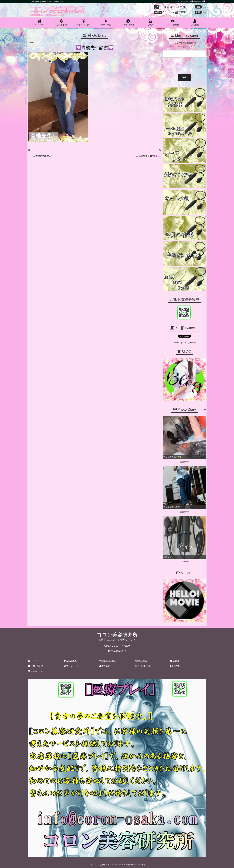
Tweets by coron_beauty (184, 342)
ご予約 (150, 23)
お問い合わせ (173, 23)
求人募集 (195, 23)
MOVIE (175, 665)
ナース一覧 (106, 23)
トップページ (39, 23)
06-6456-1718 (174, 7)
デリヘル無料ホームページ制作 (133, 863)
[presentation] (184, 65)
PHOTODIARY (143, 665)
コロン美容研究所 (50, 8)
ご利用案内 (61, 23)
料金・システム (84, 23)
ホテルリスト (35, 670)
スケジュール (128, 23)
